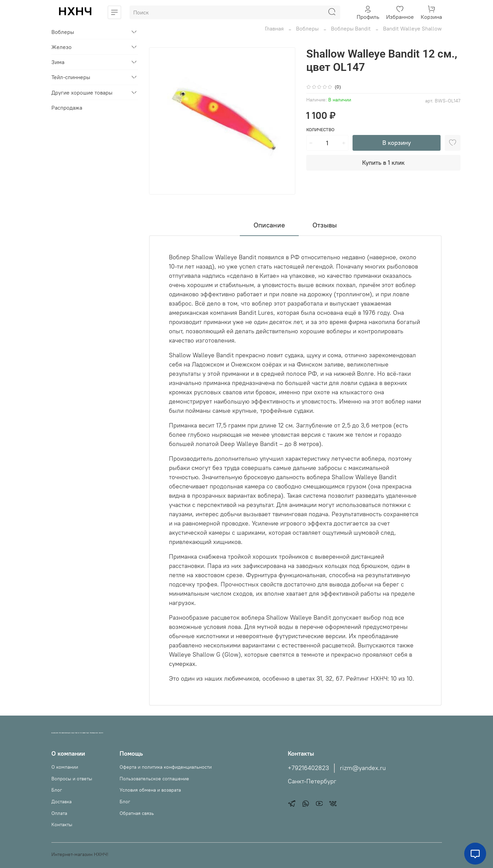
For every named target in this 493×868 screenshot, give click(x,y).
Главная (274, 28)
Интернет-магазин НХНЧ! (80, 854)
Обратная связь (137, 813)
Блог (57, 790)
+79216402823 (308, 768)
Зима (58, 62)
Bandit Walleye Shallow (412, 28)
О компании (65, 767)
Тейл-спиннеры (71, 77)
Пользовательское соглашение (154, 779)
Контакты (62, 824)
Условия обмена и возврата (150, 790)
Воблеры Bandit (351, 28)
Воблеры (307, 28)
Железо (61, 47)
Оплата (59, 813)
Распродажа (67, 108)
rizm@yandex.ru (363, 768)
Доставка (61, 802)
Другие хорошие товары (82, 92)
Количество (320, 130)
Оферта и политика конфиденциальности (166, 767)
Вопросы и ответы (72, 779)
